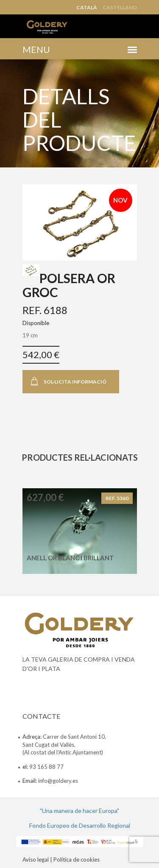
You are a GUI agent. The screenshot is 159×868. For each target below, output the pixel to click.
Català (87, 8)
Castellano (120, 8)
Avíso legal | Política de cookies (61, 860)
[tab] (31, 270)
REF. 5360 (117, 498)
